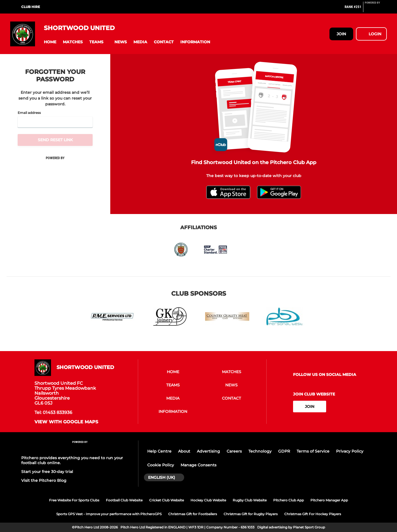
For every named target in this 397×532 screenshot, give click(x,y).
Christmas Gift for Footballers (193, 514)
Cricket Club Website (167, 500)
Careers (234, 451)
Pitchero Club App (289, 500)
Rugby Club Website (250, 500)
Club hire (31, 7)
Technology (260, 451)
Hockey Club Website (208, 500)
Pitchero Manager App (329, 500)
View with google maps (66, 422)
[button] (50, 42)
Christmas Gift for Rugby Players (251, 514)
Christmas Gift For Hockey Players (313, 514)
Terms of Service (313, 451)
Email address (29, 113)
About (184, 451)
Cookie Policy (161, 465)
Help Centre (159, 451)
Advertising (208, 451)
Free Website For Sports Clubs (74, 500)
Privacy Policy (350, 451)
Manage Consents (198, 465)
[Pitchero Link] (376, 9)
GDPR (284, 451)
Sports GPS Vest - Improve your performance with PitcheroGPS (109, 514)
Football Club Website (124, 500)
